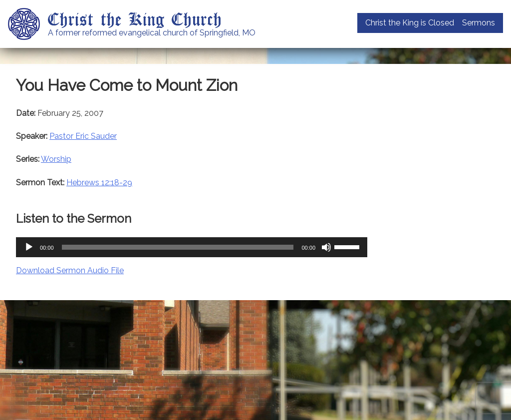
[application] (192, 247)
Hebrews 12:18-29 (99, 183)
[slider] (178, 247)
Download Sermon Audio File (70, 270)
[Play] (29, 247)
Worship (56, 159)
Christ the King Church (135, 18)
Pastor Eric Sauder (83, 136)
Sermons (479, 23)
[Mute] (326, 247)
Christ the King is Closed (410, 23)
